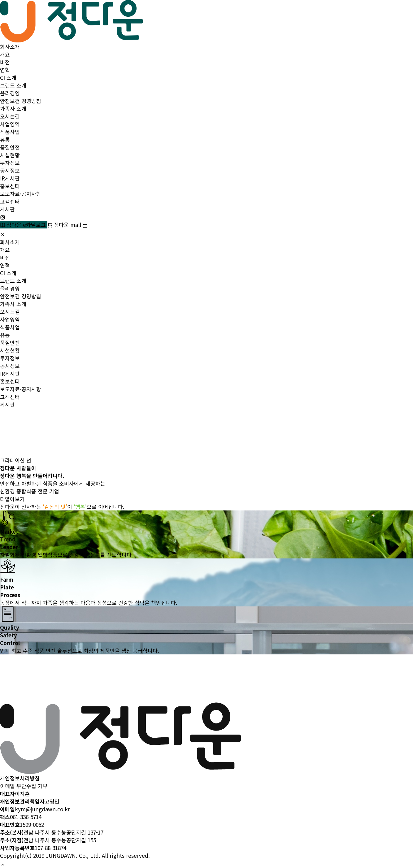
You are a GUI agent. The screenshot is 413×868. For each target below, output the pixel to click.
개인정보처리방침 (20, 778)
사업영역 (10, 124)
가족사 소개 (13, 108)
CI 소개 (8, 78)
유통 (5, 139)
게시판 (7, 209)
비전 (5, 62)
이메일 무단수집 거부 (24, 786)
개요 (5, 54)
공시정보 (10, 170)
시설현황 (10, 155)
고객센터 (10, 201)
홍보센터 (10, 186)
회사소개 (10, 47)
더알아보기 (12, 499)
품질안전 (10, 147)
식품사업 (10, 132)
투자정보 (10, 163)
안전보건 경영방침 (21, 101)
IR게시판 (10, 178)
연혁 (5, 70)
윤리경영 (10, 93)
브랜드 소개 (13, 85)
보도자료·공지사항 (21, 194)
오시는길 (10, 116)
